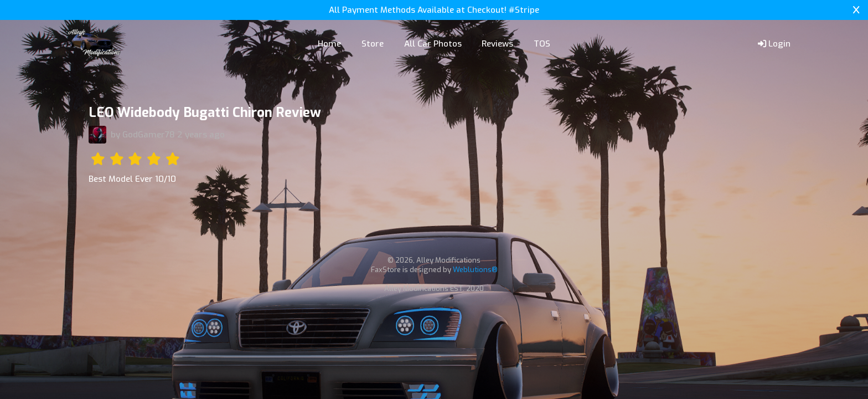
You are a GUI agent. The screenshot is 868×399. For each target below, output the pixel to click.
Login (774, 44)
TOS (542, 44)
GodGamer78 (149, 135)
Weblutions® (475, 270)
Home (329, 44)
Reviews (497, 44)
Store (373, 44)
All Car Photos (433, 44)
